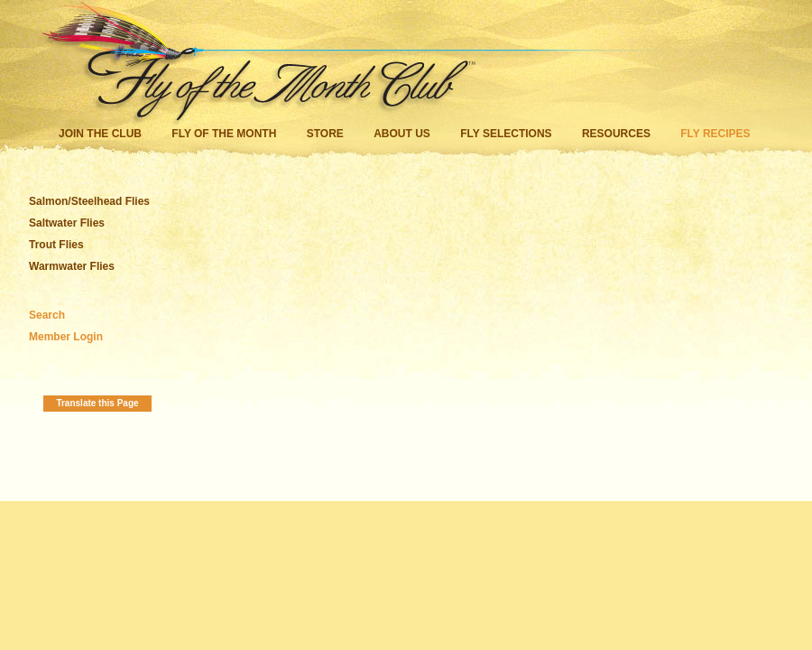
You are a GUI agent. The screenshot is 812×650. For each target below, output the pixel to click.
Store (325, 134)
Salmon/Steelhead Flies (89, 201)
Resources (616, 134)
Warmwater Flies (72, 266)
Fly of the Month (224, 134)
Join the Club (100, 134)
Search (47, 315)
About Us (402, 134)
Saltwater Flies (67, 223)
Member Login (66, 337)
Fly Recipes (715, 134)
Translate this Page (97, 403)
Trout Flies (56, 245)
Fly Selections (507, 134)
